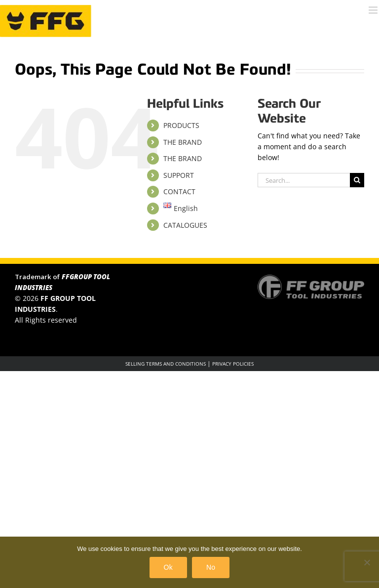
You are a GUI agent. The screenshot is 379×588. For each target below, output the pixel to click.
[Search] (357, 180)
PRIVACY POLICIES (233, 364)
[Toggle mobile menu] (374, 10)
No (211, 567)
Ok (168, 567)
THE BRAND (183, 142)
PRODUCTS (181, 125)
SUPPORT (179, 175)
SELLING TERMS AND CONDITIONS (166, 364)
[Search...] (304, 180)
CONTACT (179, 191)
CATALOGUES (185, 225)
